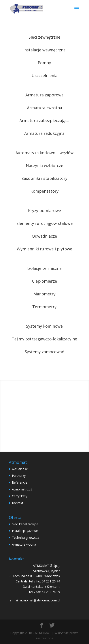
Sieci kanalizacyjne (25, 524)
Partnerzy (19, 476)
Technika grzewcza (26, 538)
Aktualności (20, 469)
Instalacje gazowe (25, 531)
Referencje (20, 482)
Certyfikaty (20, 496)
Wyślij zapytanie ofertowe (44, 416)
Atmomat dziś (22, 489)
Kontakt (18, 503)
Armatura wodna (24, 544)
